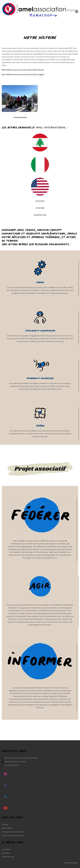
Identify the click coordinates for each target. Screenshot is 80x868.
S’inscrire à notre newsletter (13, 832)
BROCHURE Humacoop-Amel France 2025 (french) (23, 70)
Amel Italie (6, 853)
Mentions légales (71, 863)
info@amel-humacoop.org (15, 762)
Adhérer (5, 824)
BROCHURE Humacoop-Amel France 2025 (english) (23, 75)
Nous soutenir (7, 828)
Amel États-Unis (8, 857)
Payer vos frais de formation (13, 836)
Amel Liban (40, 201)
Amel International (64, 62)
